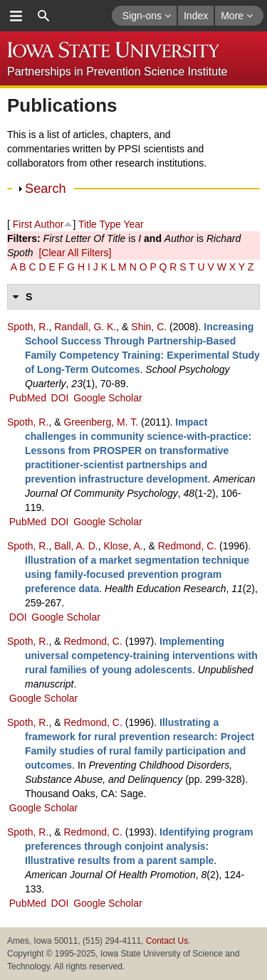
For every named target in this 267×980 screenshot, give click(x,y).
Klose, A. (123, 546)
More (237, 16)
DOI (60, 398)
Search (46, 189)
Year (133, 224)
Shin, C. (149, 327)
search (43, 16)
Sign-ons (147, 16)
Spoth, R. (28, 327)
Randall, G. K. (85, 327)
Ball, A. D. (76, 546)
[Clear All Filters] (75, 253)
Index (196, 16)
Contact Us (167, 941)
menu (16, 16)
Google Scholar (108, 398)
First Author (38, 224)
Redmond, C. (187, 546)
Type (110, 224)
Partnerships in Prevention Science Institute (117, 72)
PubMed (28, 398)
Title (88, 224)
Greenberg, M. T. (101, 422)
